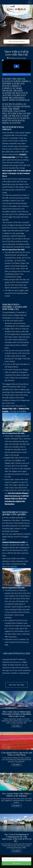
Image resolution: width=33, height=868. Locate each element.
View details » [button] (17, 726)
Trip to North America (16, 41)
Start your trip (16, 863)
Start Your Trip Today (17, 685)
